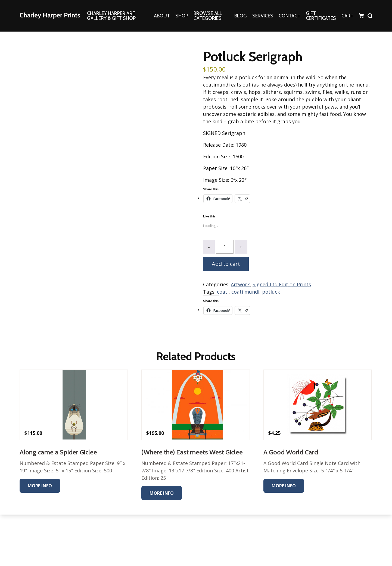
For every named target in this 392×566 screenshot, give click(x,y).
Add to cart (226, 264)
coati (223, 292)
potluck (271, 292)
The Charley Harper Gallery (50, 16)
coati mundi (245, 292)
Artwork (240, 284)
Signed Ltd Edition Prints (282, 284)
